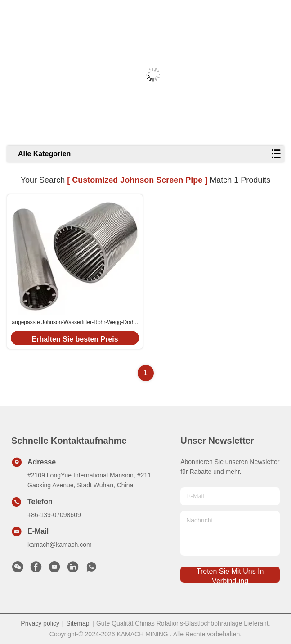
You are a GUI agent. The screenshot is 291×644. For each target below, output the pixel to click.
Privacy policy (40, 623)
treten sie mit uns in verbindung (230, 575)
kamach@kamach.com (60, 545)
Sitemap (78, 623)
